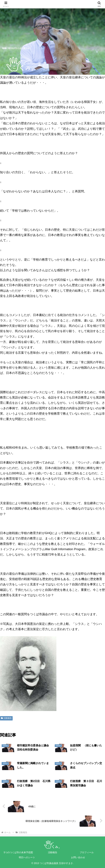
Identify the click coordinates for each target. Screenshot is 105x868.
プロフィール (87, 852)
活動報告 (6, 718)
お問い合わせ (78, 857)
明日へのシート (27, 857)
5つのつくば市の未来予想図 (18, 852)
